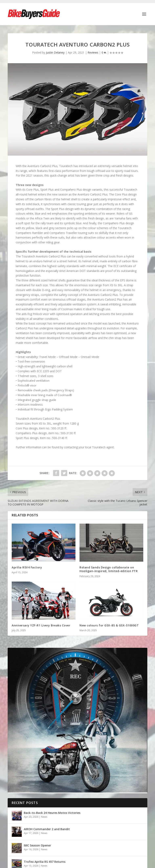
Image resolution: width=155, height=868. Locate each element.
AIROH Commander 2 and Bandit (47, 829)
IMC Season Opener (38, 845)
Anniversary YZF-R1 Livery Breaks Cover (41, 625)
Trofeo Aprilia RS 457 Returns (45, 862)
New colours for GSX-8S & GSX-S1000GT (109, 625)
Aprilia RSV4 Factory (27, 567)
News (44, 817)
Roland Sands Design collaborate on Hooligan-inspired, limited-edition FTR (109, 569)
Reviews (93, 52)
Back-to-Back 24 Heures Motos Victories (52, 813)
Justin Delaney (55, 52)
